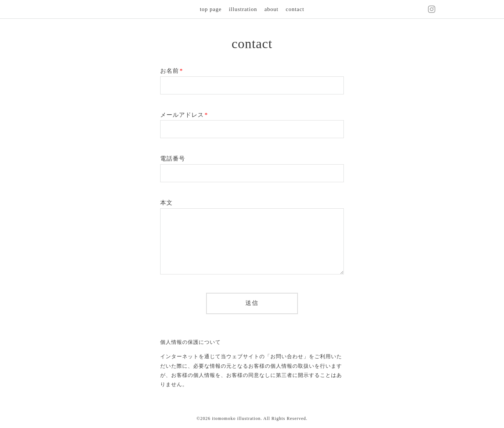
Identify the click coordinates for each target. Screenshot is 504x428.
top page (211, 9)
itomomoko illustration (236, 418)
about (271, 9)
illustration (243, 9)
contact (295, 9)
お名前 (172, 71)
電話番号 (173, 159)
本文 (166, 203)
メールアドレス (184, 115)
